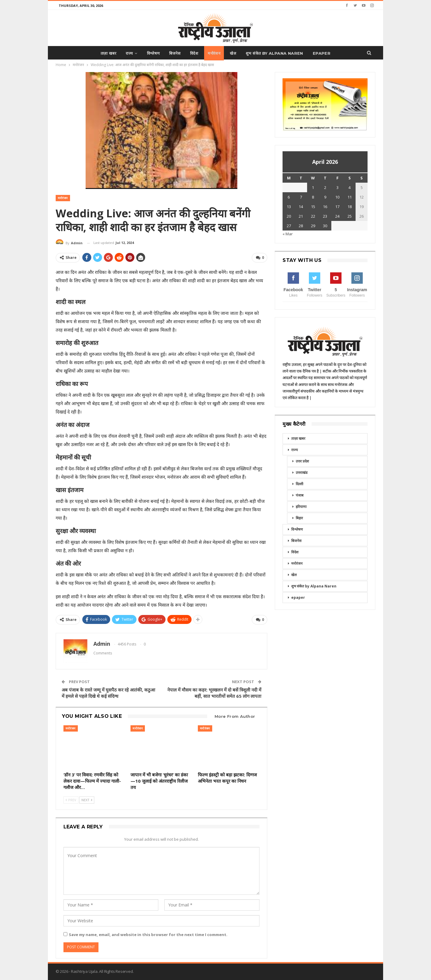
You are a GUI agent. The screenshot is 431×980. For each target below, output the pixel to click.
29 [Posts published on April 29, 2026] (313, 226)
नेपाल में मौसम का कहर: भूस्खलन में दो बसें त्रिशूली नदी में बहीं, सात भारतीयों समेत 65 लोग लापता (214, 692)
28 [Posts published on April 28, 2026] (301, 226)
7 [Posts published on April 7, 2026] (301, 197)
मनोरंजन (215, 53)
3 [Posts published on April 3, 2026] (337, 187)
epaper (325, 53)
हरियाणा (301, 507)
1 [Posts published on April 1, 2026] (313, 187)
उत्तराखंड (302, 473)
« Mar (288, 234)
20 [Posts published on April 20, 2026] (289, 216)
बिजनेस (174, 53)
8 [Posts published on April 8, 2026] (313, 197)
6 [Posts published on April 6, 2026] (289, 197)
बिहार (299, 518)
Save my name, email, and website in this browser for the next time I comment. (148, 934)
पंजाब (300, 495)
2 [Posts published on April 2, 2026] (325, 187)
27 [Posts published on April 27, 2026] (289, 226)
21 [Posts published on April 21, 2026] (301, 216)
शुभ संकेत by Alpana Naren (277, 53)
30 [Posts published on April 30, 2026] (325, 226)
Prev (71, 799)
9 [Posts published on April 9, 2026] (325, 197)
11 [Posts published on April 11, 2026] (350, 197)
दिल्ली (299, 484)
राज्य (127, 53)
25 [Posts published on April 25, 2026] (350, 216)
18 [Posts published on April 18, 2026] (350, 207)
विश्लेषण (152, 53)
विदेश (194, 53)
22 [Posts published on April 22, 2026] (313, 216)
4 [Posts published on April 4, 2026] (349, 187)
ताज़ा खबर (105, 53)
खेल (235, 53)
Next (87, 799)
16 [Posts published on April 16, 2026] (325, 207)
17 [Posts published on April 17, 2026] (337, 207)
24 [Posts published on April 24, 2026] (337, 216)
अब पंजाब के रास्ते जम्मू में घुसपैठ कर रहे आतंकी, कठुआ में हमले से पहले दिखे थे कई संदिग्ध (108, 692)
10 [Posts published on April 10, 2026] (337, 197)
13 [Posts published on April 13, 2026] (289, 207)
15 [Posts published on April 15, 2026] (313, 207)
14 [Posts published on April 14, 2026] (301, 207)
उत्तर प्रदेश (302, 461)
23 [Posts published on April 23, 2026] (325, 216)
